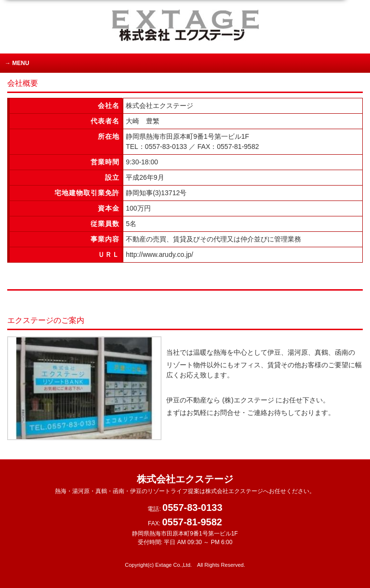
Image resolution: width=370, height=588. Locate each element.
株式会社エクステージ (185, 484)
